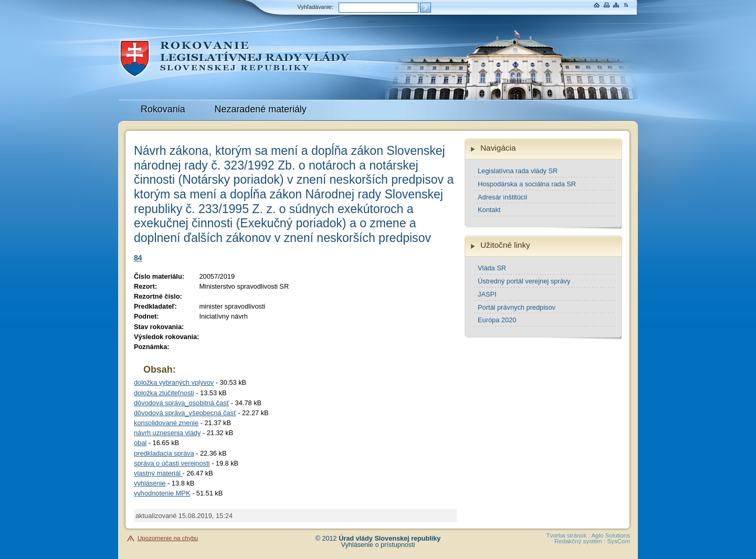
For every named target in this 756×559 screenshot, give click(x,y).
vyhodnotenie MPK (162, 493)
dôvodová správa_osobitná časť (181, 403)
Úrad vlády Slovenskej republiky (390, 539)
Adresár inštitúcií (503, 197)
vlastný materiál (158, 473)
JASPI (487, 294)
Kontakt (489, 210)
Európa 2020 (497, 320)
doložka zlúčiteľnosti (164, 393)
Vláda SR (492, 268)
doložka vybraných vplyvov (174, 382)
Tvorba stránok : (568, 535)
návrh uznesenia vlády (167, 433)
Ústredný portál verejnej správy (524, 281)
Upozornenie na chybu (168, 538)
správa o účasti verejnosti (172, 463)
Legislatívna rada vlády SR (518, 171)
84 (138, 258)
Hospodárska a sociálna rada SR (527, 184)
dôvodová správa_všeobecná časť (185, 413)
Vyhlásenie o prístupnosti (378, 545)
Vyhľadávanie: (315, 7)
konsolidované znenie (166, 423)
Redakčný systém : (580, 541)
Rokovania (163, 109)
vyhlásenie (150, 483)
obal (140, 443)
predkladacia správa (164, 453)
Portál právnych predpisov (517, 307)
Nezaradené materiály (261, 109)
